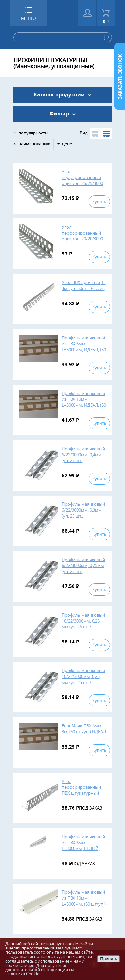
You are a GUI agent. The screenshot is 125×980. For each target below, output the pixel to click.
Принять (109, 959)
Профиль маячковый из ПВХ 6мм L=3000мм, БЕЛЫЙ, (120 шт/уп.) (83, 846)
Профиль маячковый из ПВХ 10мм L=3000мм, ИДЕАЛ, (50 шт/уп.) (84, 402)
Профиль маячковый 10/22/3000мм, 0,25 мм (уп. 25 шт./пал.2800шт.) (83, 679)
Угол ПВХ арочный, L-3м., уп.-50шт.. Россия (84, 285)
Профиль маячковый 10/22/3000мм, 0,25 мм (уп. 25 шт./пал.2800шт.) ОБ (83, 624)
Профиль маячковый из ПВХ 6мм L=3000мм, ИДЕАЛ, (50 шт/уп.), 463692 (84, 347)
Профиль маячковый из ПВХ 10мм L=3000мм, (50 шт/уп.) (84, 898)
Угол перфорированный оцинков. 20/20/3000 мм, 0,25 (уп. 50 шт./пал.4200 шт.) (82, 239)
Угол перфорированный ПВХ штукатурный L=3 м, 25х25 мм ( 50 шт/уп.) (82, 793)
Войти (87, 13)
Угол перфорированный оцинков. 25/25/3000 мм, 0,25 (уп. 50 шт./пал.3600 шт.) (82, 183)
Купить (99, 202)
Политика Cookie (22, 974)
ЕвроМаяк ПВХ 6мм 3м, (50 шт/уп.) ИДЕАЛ (84, 729)
